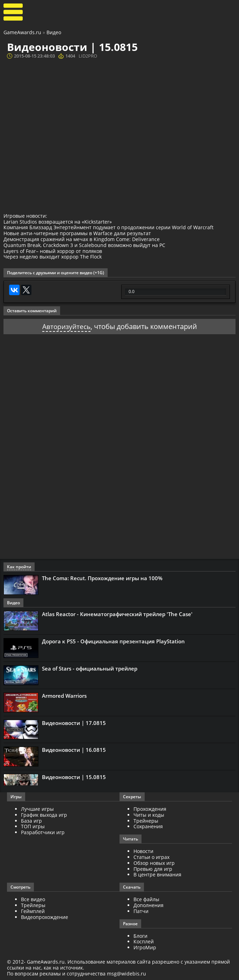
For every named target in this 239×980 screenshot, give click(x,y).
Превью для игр (153, 869)
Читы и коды (149, 814)
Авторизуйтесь (66, 326)
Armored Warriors (64, 695)
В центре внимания (157, 874)
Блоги (140, 936)
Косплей (144, 941)
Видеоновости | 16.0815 (74, 750)
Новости (143, 851)
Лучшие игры (37, 809)
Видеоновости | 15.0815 (74, 777)
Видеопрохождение (45, 917)
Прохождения (150, 809)
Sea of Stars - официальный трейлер (90, 668)
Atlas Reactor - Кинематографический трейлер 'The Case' (117, 614)
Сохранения (148, 826)
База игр (31, 820)
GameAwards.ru (22, 32)
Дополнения (149, 905)
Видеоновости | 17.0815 (74, 723)
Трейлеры (33, 905)
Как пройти (19, 567)
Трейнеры (146, 820)
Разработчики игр (43, 832)
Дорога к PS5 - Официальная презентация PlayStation (113, 641)
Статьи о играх (151, 857)
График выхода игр (44, 814)
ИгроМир (145, 947)
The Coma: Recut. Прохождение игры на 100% (102, 578)
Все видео (33, 899)
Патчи (141, 911)
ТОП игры (33, 826)
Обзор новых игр (154, 863)
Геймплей (33, 911)
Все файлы (146, 899)
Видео (54, 32)
